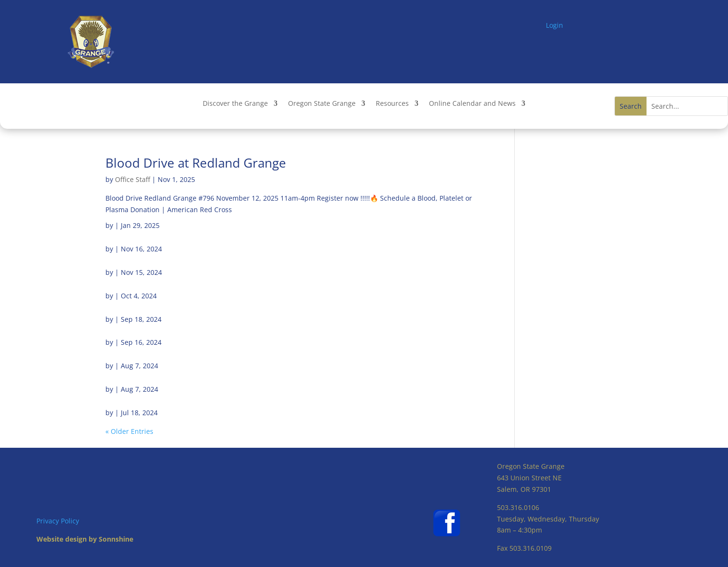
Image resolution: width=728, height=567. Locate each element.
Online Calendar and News (472, 104)
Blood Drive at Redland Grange (196, 163)
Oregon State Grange (322, 104)
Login (555, 25)
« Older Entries (129, 431)
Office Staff (133, 179)
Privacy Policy (58, 521)
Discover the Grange (235, 104)
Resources (392, 104)
